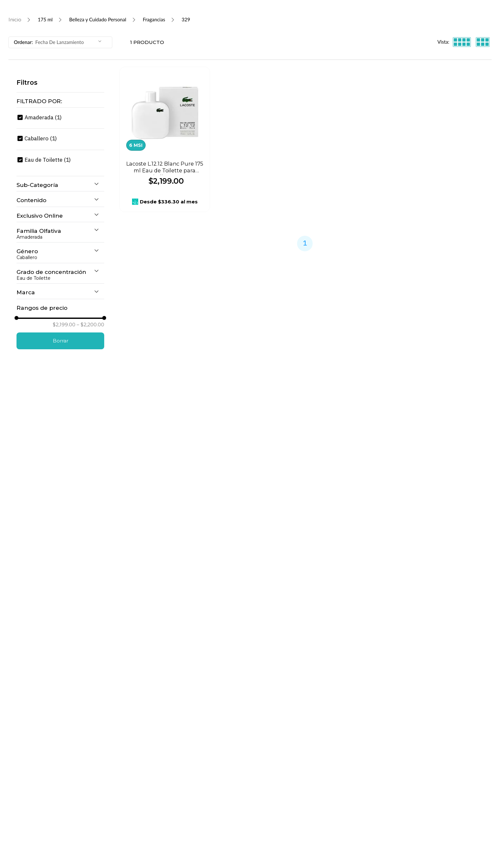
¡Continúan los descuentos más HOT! (220, 6)
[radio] (462, 98)
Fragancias (154, 76)
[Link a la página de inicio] (15, 76)
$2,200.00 (90, 640)
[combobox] (240, 24)
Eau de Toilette (48, 216)
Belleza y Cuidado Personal (98, 76)
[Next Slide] (344, 6)
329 (186, 76)
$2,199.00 (64, 640)
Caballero (41, 195)
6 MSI (136, 201)
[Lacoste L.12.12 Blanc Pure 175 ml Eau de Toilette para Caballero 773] (165, 196)
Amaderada (43, 174)
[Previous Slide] (156, 6)
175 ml (45, 76)
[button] (60, 157)
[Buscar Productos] (108, 24)
